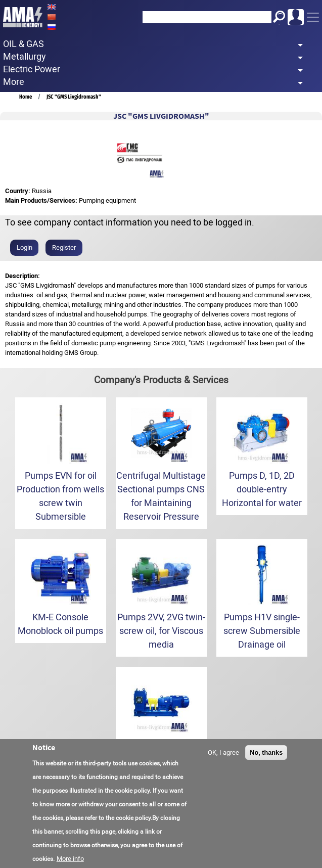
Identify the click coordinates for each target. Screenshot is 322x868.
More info (70, 859)
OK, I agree (223, 752)
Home (26, 97)
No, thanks (266, 752)
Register (64, 247)
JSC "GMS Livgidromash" (74, 97)
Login (25, 247)
